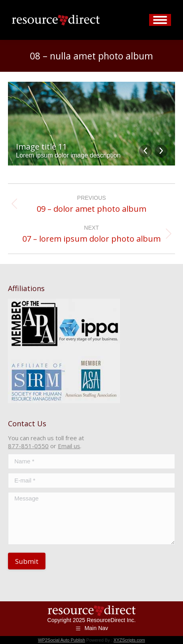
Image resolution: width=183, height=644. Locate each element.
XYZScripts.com (129, 640)
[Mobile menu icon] (160, 20)
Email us (69, 446)
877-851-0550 (28, 446)
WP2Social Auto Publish (61, 640)
